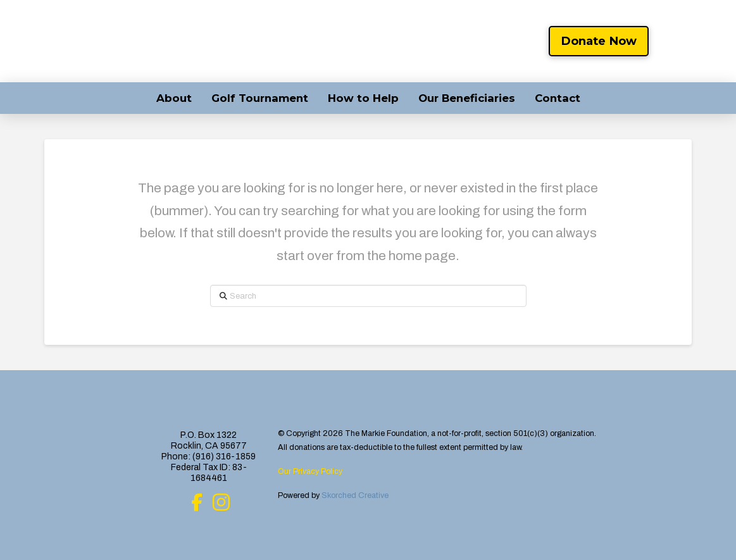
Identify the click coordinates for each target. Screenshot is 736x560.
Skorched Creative (355, 495)
